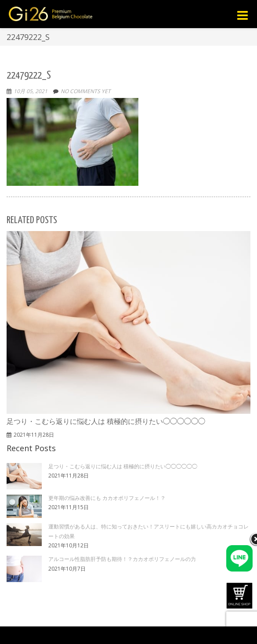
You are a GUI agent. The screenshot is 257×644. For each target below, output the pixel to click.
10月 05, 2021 (31, 91)
